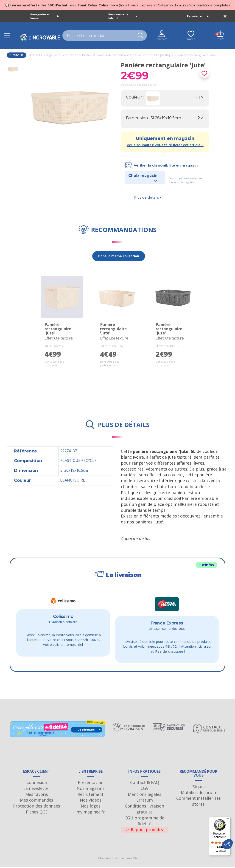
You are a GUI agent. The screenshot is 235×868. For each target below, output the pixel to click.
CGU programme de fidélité (144, 822)
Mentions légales (145, 796)
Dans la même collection (119, 256)
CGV (144, 790)
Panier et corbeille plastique (153, 55)
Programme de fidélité (123, 16)
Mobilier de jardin (198, 794)
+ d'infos (207, 565)
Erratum (145, 802)
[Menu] (228, 819)
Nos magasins (91, 790)
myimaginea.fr (91, 813)
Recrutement (198, 16)
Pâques (199, 788)
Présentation (91, 784)
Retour (16, 55)
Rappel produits (144, 831)
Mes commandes (37, 802)
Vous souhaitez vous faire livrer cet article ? (165, 145)
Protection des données (37, 808)
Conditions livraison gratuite (144, 810)
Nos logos (91, 808)
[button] (227, 844)
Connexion (37, 784)
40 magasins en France (44, 16)
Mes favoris (37, 796)
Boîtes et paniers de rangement (105, 55)
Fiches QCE (37, 813)
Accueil (35, 55)
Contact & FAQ (145, 784)
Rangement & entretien (61, 55)
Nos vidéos (91, 802)
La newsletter (37, 790)
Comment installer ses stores (199, 803)
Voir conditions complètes (210, 5)
